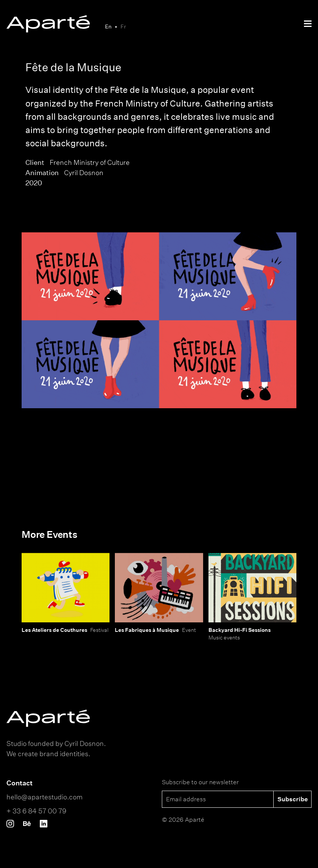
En (108, 26)
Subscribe (293, 799)
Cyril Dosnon (84, 172)
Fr (123, 26)
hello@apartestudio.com (45, 797)
